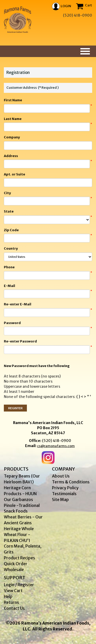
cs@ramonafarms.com (56, 446)
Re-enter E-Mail (18, 304)
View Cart (13, 591)
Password (12, 323)
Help (8, 596)
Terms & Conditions (71, 482)
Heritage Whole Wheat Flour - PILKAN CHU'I (19, 535)
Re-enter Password (20, 341)
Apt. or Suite (14, 174)
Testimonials (64, 494)
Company (12, 137)
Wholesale (14, 570)
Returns (11, 602)
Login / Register (19, 585)
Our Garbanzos (18, 499)
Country (11, 248)
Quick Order (16, 564)
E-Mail (9, 286)
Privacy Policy (65, 488)
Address (11, 156)
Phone (9, 267)
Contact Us (14, 608)
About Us (61, 476)
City (7, 193)
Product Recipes (19, 558)
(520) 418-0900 (57, 441)
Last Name (13, 119)
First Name (13, 100)
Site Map (60, 499)
